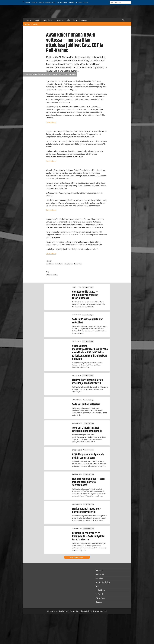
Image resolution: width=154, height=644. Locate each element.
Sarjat (37, 20)
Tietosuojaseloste (99, 611)
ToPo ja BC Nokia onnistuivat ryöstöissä (87, 321)
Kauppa (86, 3)
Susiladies (34, 3)
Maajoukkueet (47, 20)
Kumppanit (85, 20)
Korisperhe (59, 20)
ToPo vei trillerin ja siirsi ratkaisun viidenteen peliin (87, 429)
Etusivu (29, 20)
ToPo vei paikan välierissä (86, 404)
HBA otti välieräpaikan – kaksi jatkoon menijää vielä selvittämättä (89, 482)
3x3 (58, 3)
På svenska (79, 3)
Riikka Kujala (68, 264)
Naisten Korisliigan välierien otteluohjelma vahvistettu (88, 382)
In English (72, 3)
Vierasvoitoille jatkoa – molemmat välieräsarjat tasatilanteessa (85, 295)
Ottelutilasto (51, 122)
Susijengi (27, 3)
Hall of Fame (64, 3)
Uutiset (75, 20)
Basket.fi (28, 24)
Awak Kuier (50, 264)
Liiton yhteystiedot (83, 611)
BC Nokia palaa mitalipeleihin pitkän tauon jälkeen (88, 456)
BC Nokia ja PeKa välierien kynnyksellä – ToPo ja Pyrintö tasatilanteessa (88, 536)
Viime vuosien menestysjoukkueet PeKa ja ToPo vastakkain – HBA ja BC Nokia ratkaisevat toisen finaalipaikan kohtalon (90, 353)
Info (68, 20)
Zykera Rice (78, 264)
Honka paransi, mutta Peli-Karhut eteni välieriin (87, 510)
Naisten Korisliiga (50, 3)
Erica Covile (59, 264)
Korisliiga (41, 3)
